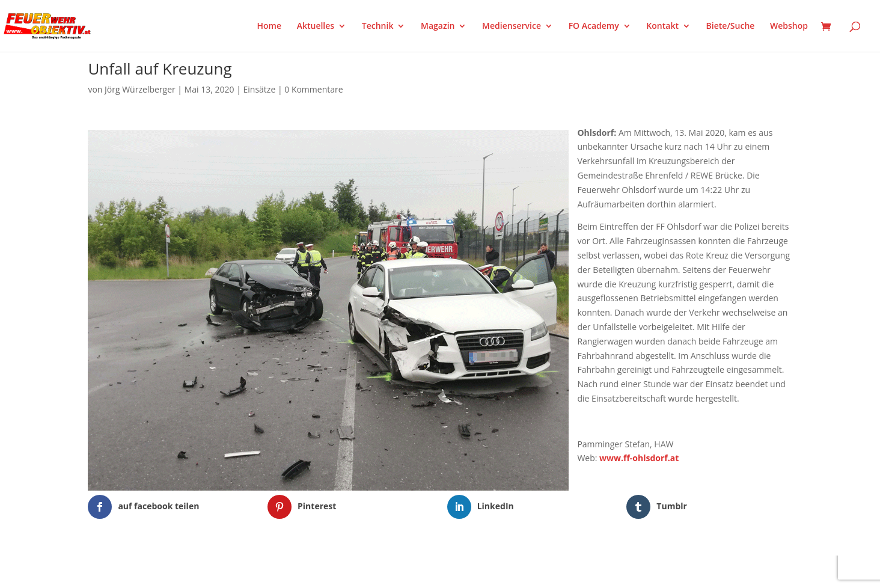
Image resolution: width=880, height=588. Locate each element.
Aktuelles (316, 26)
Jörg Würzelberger (140, 89)
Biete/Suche (731, 26)
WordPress (228, 571)
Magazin (438, 26)
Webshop (789, 26)
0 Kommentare (313, 89)
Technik (378, 26)
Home (270, 26)
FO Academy (594, 26)
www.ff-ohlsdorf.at (639, 458)
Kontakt (662, 26)
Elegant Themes (148, 571)
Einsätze (260, 89)
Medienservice (512, 26)
